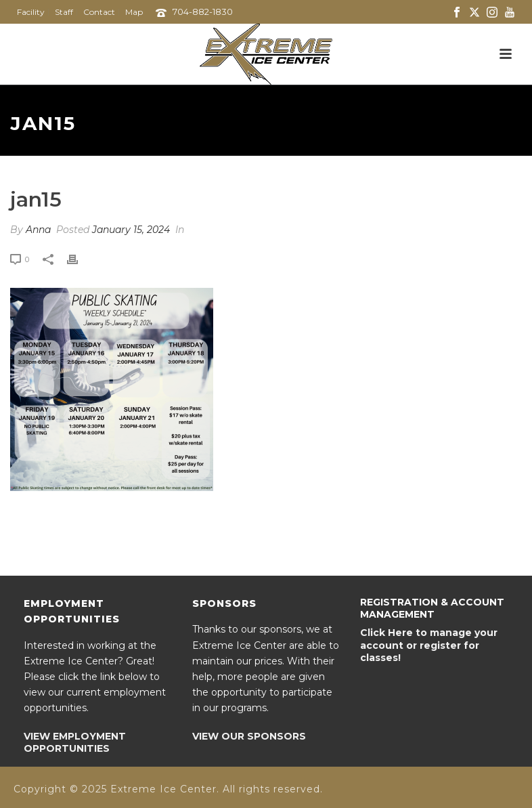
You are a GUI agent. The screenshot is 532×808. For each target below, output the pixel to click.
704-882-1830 (203, 12)
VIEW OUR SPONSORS (249, 736)
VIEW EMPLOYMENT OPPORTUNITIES (75, 742)
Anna (38, 230)
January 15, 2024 (131, 230)
